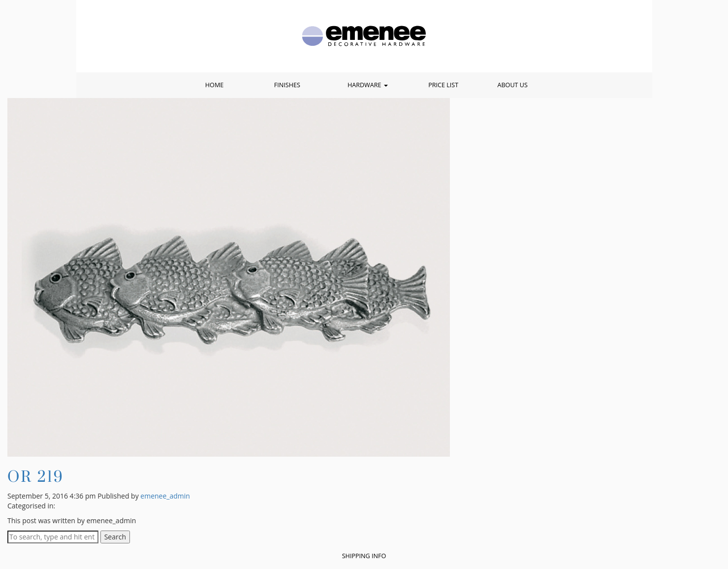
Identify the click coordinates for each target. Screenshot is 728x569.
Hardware (368, 85)
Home (214, 85)
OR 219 (36, 476)
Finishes (287, 85)
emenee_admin (165, 496)
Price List (443, 85)
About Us (512, 85)
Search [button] (115, 537)
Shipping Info (364, 556)
